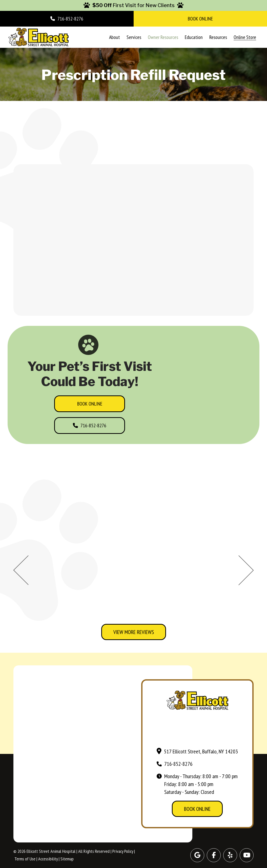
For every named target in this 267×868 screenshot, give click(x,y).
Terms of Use (25, 859)
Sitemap (67, 859)
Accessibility (48, 859)
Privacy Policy (123, 851)
